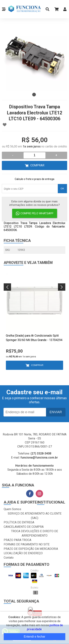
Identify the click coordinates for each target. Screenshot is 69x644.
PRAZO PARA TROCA (17, 540)
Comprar (37, 165)
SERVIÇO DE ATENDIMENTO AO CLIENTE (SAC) (35, 516)
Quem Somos (12, 509)
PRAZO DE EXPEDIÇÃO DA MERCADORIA (31, 549)
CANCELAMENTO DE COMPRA (24, 527)
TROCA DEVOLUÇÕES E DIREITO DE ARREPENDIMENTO (34, 533)
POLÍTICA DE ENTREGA (19, 522)
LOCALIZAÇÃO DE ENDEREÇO (23, 553)
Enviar (56, 412)
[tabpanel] (34, 58)
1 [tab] (34, 95)
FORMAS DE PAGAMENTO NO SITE (27, 544)
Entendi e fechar (34, 637)
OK (62, 188)
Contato (9, 558)
